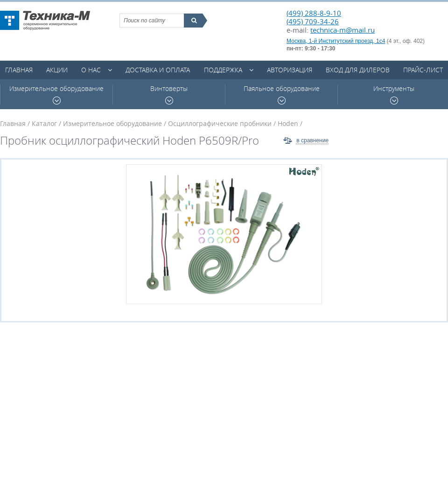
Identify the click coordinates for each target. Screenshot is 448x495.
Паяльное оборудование (282, 94)
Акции (57, 70)
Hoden (288, 123)
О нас (91, 70)
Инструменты (394, 94)
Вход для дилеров (358, 70)
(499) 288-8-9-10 (314, 13)
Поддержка (223, 70)
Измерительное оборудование (56, 94)
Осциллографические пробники (220, 123)
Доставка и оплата (158, 70)
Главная (19, 70)
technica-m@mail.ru (343, 30)
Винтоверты (169, 94)
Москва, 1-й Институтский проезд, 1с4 (336, 41)
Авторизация (290, 70)
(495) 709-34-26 (313, 21)
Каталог (44, 123)
